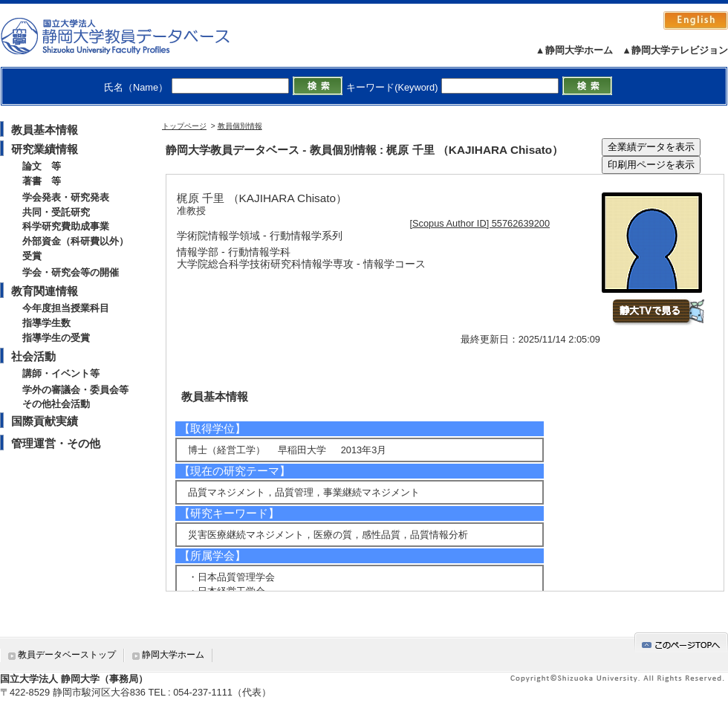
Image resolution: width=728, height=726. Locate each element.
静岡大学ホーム (173, 655)
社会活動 (33, 356)
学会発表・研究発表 (66, 197)
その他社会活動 (56, 404)
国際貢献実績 (45, 421)
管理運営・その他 (56, 443)
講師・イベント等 (61, 373)
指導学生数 (46, 323)
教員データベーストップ (67, 655)
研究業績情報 (45, 149)
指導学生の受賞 (56, 338)
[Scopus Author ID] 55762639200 (480, 223)
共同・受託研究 (56, 212)
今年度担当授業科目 (66, 308)
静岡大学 (130, 36)
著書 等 (42, 181)
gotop (681, 642)
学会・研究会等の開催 (71, 272)
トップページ (184, 126)
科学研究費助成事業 (66, 226)
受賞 (32, 256)
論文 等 (42, 166)
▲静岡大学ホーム (574, 50)
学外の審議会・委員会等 (75, 390)
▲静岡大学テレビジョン (675, 50)
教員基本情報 (45, 130)
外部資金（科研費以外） (75, 241)
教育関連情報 (45, 291)
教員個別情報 (240, 126)
